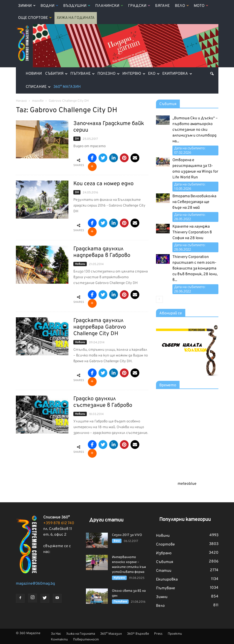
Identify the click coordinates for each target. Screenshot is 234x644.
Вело (182, 6)
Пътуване (83, 74)
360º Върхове (138, 634)
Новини (34, 74)
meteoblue (187, 484)
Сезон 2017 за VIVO (127, 535)
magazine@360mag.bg (35, 584)
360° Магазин (67, 87)
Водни (49, 6)
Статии (164, 571)
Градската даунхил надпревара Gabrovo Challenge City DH (100, 327)
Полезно (109, 74)
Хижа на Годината (76, 18)
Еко (154, 74)
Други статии (106, 520)
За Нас (56, 634)
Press (158, 634)
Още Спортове (35, 18)
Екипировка (177, 74)
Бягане (162, 6)
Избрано (119, 578)
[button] (212, 74)
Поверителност (86, 640)
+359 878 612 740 (59, 523)
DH (77, 139)
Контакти (59, 640)
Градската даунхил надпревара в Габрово (102, 252)
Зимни (27, 6)
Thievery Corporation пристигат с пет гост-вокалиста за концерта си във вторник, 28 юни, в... (195, 269)
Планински (109, 6)
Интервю (134, 74)
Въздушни (77, 6)
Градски (139, 6)
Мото (201, 6)
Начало (21, 101)
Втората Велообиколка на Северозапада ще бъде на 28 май (194, 202)
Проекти (175, 634)
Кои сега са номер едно (103, 184)
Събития (56, 74)
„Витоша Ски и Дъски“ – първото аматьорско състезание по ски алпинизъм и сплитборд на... (195, 130)
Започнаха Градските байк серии (109, 127)
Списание (38, 87)
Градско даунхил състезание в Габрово (103, 402)
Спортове (165, 545)
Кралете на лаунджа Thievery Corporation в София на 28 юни (192, 232)
